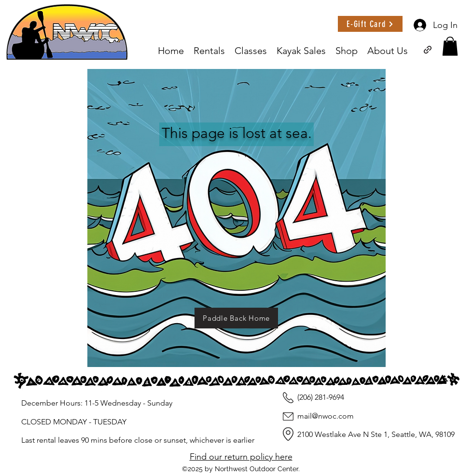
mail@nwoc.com (326, 416)
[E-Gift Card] (370, 24)
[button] (450, 46)
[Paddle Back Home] (236, 318)
